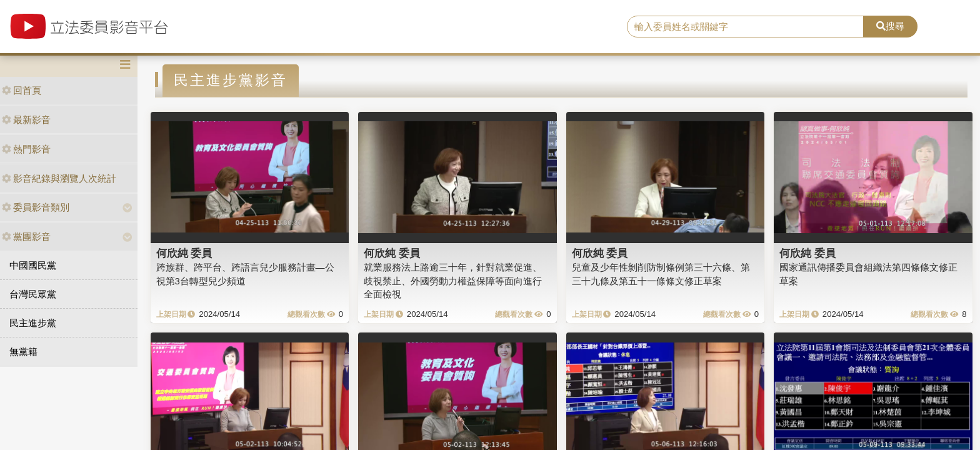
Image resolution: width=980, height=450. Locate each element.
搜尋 (890, 26)
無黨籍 (23, 352)
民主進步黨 (33, 323)
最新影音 (26, 120)
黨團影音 (26, 237)
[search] (746, 27)
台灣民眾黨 (33, 294)
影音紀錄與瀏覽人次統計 (59, 178)
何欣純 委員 (184, 253)
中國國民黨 (33, 265)
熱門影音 (26, 149)
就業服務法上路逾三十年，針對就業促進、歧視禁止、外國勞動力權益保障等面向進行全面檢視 (453, 281)
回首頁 (22, 90)
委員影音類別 (36, 207)
